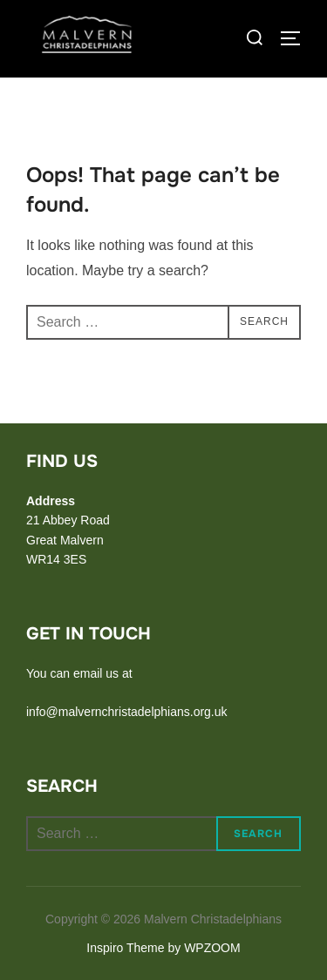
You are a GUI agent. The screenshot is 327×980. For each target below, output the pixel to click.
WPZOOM (212, 948)
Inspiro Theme (125, 948)
